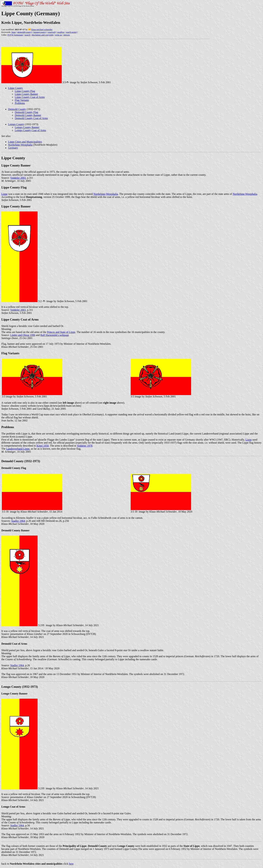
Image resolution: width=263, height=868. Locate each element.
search (27, 35)
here (71, 864)
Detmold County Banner (28, 115)
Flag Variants (22, 100)
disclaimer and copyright (43, 35)
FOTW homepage (15, 35)
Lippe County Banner (26, 94)
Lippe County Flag (25, 91)
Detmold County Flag (27, 112)
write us (59, 35)
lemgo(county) (40, 32)
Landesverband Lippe (18, 449)
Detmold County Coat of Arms (31, 118)
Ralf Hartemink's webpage (55, 335)
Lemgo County (16, 124)
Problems (20, 103)
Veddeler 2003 (18, 178)
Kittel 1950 (43, 446)
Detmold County (17, 109)
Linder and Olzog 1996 (23, 335)
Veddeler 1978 (85, 446)
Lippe (4, 194)
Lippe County (15, 88)
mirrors (67, 35)
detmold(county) (25, 32)
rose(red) (52, 32)
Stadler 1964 (18, 521)
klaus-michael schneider (42, 29)
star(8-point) (71, 32)
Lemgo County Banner (27, 127)
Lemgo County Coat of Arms (30, 130)
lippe (14, 32)
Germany (13, 148)
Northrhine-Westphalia (20, 145)
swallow (61, 32)
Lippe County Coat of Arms (30, 97)
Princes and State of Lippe (61, 332)
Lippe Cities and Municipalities (25, 142)
